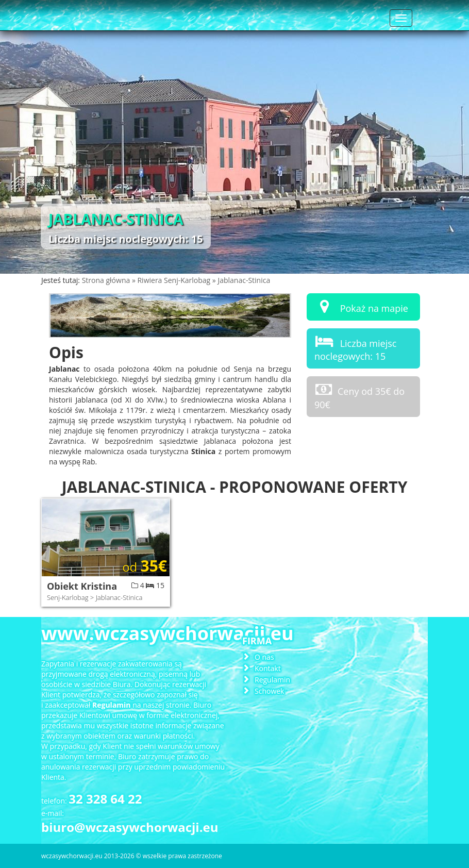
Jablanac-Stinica (244, 280)
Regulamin (272, 680)
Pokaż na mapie (361, 306)
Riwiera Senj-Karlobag (174, 280)
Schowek (269, 691)
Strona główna (107, 280)
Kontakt (268, 668)
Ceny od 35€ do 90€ (359, 396)
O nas (264, 657)
